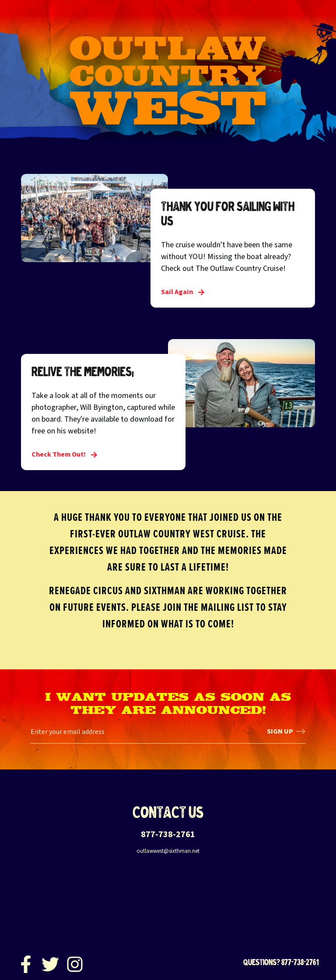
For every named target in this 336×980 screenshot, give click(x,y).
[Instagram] (75, 962)
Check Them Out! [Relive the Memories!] (65, 454)
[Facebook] (26, 962)
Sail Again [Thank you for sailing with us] (183, 292)
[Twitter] (50, 962)
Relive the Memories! (83, 371)
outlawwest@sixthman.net (168, 851)
